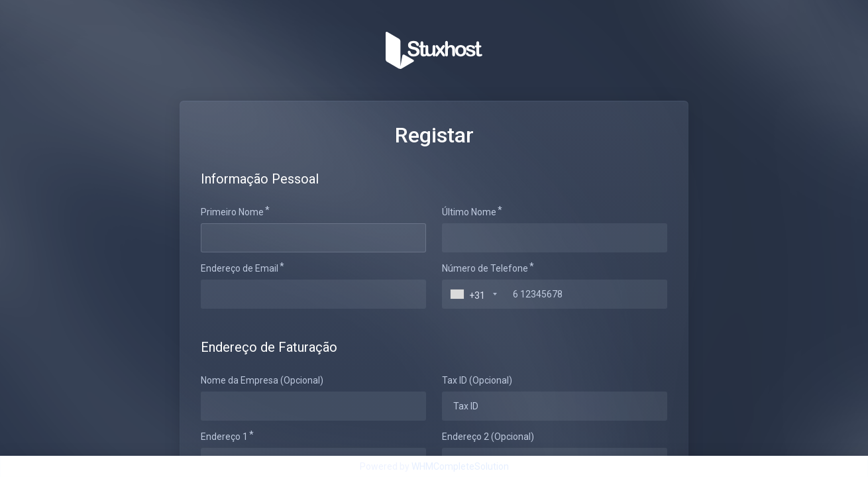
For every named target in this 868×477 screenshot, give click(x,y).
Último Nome (469, 212)
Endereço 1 (224, 437)
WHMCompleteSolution (460, 466)
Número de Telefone (485, 268)
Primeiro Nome (232, 212)
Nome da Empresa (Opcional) (262, 380)
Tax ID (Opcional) (477, 380)
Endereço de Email (240, 268)
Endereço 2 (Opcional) (488, 437)
